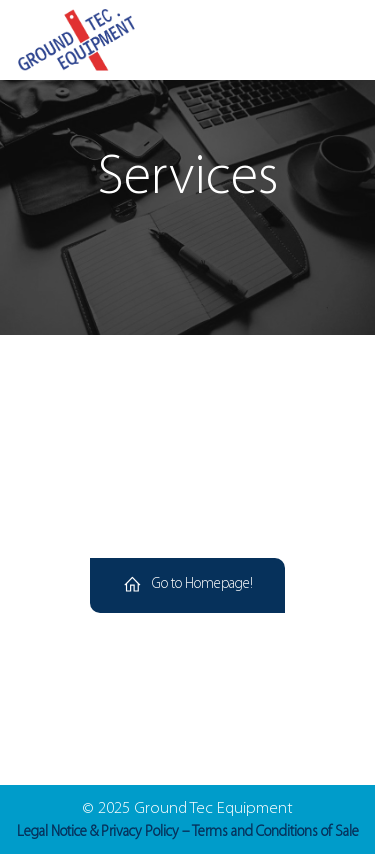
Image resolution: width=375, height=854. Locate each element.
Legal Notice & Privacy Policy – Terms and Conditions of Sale (188, 832)
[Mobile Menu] (335, 40)
